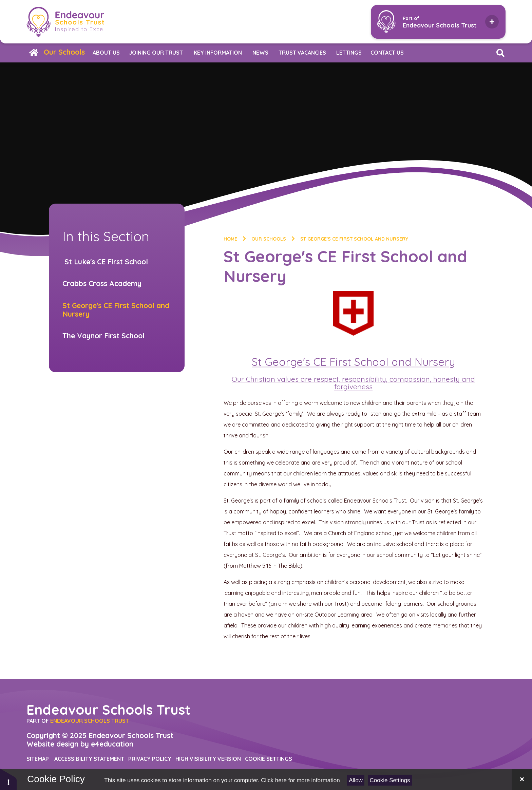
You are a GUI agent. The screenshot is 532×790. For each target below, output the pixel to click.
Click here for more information (300, 780)
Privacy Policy (150, 759)
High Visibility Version (208, 759)
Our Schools (269, 239)
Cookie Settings (390, 780)
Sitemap (38, 759)
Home (230, 239)
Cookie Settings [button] (269, 759)
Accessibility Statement (89, 759)
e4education (112, 744)
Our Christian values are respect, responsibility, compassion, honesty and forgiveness (353, 383)
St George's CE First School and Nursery (354, 239)
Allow (356, 780)
